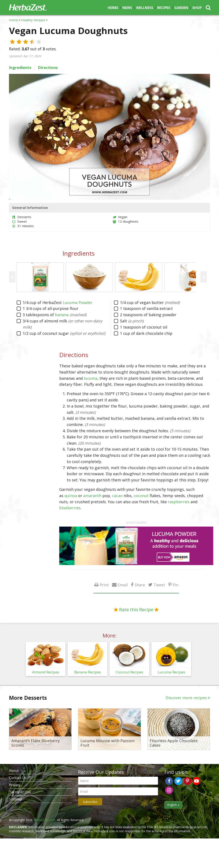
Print (104, 585)
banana (62, 315)
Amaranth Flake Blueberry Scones (36, 743)
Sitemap (16, 799)
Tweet (159, 585)
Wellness (145, 8)
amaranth (92, 496)
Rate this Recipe (136, 610)
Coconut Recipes (129, 672)
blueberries (70, 508)
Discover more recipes (186, 698)
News (127, 8)
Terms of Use (20, 792)
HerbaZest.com (45, 820)
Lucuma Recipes (171, 672)
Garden (181, 8)
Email (123, 585)
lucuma (91, 378)
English (173, 805)
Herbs (113, 8)
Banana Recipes (88, 672)
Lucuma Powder (78, 302)
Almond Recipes (46, 672)
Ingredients (20, 67)
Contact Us (18, 778)
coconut (141, 496)
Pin (175, 585)
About (14, 771)
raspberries (179, 502)
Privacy (15, 785)
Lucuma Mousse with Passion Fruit (107, 743)
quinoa (71, 496)
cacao (117, 496)
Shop (197, 8)
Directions (48, 67)
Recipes (164, 8)
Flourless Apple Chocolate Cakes (174, 743)
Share (140, 585)
